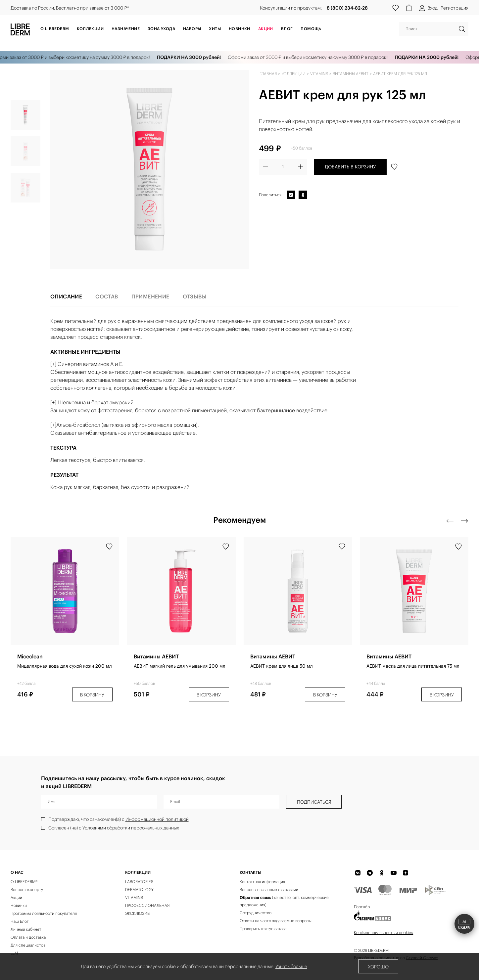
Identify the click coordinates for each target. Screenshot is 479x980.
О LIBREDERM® (24, 882)
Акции (16, 897)
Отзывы (195, 296)
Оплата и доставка (28, 937)
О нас (17, 872)
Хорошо (378, 967)
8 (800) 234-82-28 (347, 8)
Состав (107, 296)
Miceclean (30, 656)
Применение (150, 296)
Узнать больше (291, 966)
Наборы (192, 29)
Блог (287, 29)
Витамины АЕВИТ (156, 656)
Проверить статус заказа (263, 929)
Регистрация (455, 8)
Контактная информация (262, 882)
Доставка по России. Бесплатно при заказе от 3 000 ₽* (70, 8)
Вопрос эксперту (27, 890)
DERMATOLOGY (139, 890)
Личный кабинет (26, 929)
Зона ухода (161, 29)
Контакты (250, 872)
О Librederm (55, 29)
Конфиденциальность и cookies (383, 933)
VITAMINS (134, 897)
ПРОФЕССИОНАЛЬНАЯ (147, 905)
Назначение (126, 29)
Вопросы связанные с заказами (269, 890)
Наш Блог (20, 921)
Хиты (215, 29)
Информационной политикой (157, 819)
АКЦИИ (266, 29)
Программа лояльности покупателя (44, 913)
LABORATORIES (139, 882)
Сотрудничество (256, 913)
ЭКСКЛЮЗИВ (137, 913)
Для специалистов (28, 945)
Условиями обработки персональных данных (131, 828)
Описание (66, 296)
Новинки (239, 29)
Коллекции (90, 29)
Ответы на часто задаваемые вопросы (276, 921)
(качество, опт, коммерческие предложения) (284, 901)
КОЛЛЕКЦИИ (138, 872)
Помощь (311, 29)
